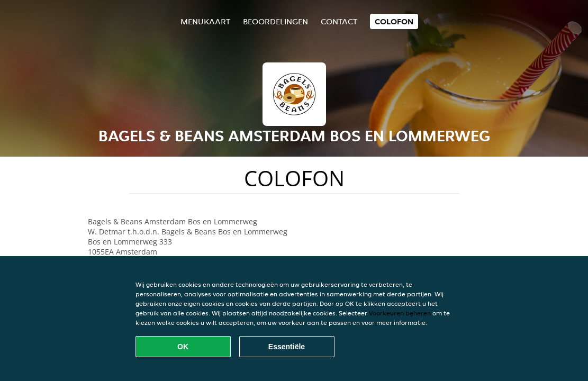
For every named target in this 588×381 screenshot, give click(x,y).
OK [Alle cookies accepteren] (183, 347)
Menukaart (205, 21)
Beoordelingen (275, 21)
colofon (394, 21)
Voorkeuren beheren (400, 313)
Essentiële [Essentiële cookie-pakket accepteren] (287, 347)
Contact (339, 21)
